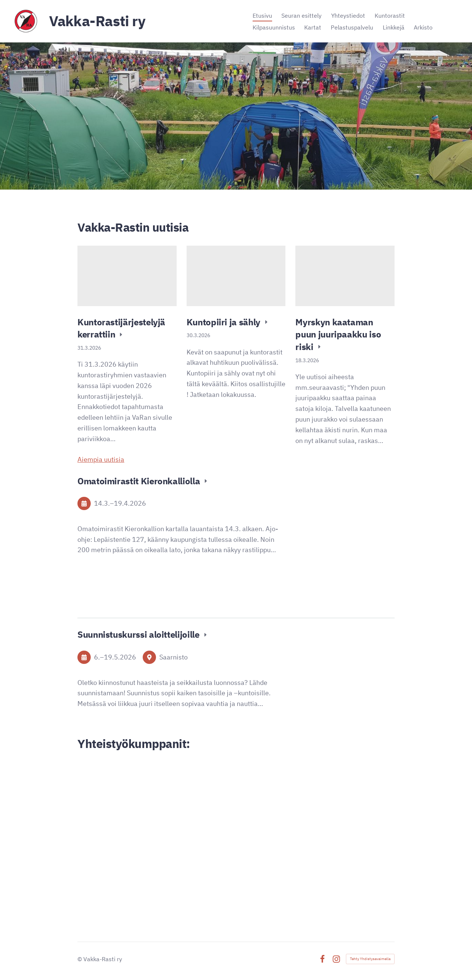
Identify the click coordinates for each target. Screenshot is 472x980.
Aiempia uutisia (101, 459)
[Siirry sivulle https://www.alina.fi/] (154, 832)
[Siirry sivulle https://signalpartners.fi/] (318, 879)
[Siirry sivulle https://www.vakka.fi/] (154, 785)
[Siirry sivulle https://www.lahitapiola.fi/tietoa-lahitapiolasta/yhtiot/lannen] (318, 806)
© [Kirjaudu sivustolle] (80, 959)
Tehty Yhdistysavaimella (370, 959)
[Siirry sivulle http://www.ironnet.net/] (154, 865)
